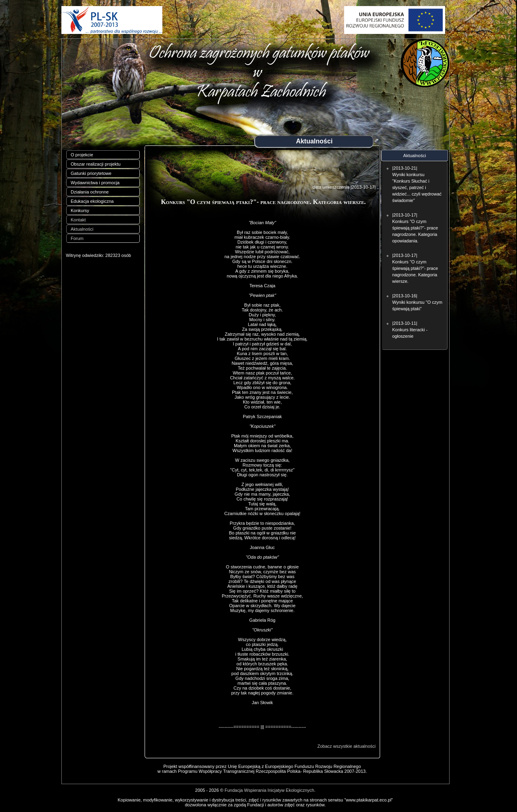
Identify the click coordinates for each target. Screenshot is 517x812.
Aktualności (82, 229)
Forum (77, 238)
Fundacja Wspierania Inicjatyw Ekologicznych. (270, 790)
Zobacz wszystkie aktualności (347, 746)
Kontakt (78, 220)
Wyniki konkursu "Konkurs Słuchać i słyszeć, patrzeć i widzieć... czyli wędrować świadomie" (417, 187)
